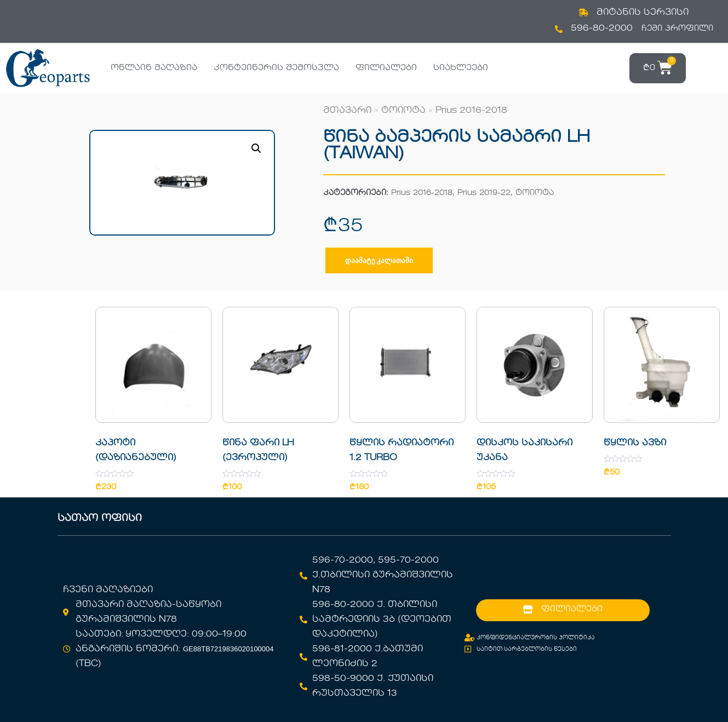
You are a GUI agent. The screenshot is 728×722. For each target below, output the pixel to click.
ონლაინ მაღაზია (154, 68)
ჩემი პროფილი (677, 28)
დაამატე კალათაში (379, 260)
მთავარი (347, 111)
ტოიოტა (403, 111)
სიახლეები (461, 68)
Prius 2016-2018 (471, 111)
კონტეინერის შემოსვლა (276, 68)
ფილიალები (386, 68)
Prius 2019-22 (484, 193)
